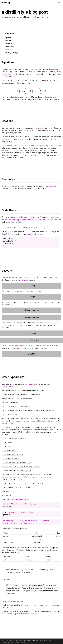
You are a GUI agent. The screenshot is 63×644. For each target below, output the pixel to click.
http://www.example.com (31, 477)
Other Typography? (11, 53)
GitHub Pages (49, 640)
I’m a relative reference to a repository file (16, 462)
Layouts (8, 50)
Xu (7, 3)
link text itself (27, 470)
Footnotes (9, 44)
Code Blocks (9, 47)
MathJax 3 (6, 72)
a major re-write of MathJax (28, 97)
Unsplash (4, 642)
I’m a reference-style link (10, 458)
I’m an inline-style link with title (12, 454)
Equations (8, 38)
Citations (8, 41)
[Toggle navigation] (59, 3)
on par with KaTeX (53, 99)
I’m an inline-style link (9, 450)
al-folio (33, 640)
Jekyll (27, 640)
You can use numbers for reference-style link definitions (22, 466)
